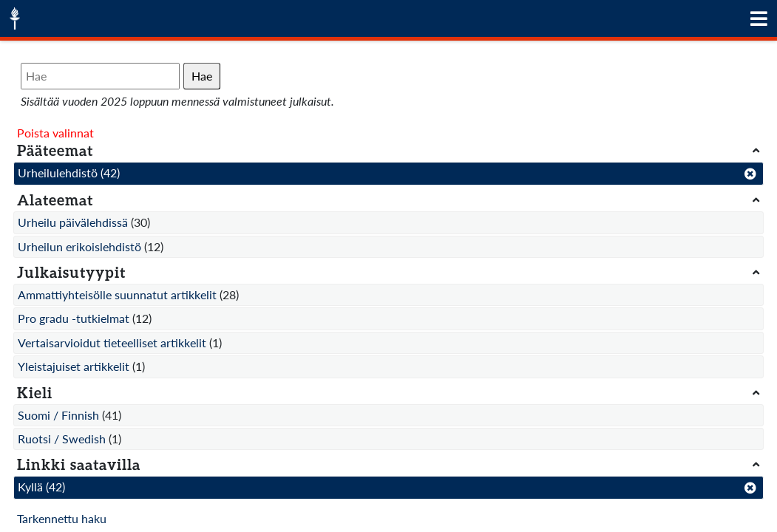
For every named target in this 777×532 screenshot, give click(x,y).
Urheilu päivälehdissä (73, 222)
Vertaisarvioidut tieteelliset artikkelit (112, 342)
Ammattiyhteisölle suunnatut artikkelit (117, 294)
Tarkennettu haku (62, 518)
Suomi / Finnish (58, 415)
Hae (202, 76)
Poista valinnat (55, 133)
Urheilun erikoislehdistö (79, 246)
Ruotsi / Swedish (62, 439)
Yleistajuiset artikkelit (74, 366)
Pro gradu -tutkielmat (74, 318)
